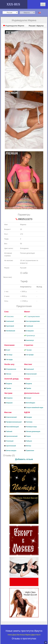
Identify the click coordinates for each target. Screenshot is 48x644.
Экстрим (8, 393)
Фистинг (28, 364)
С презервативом (33, 316)
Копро (27, 379)
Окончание (9, 345)
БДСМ (27, 412)
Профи (29, 350)
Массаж (8, 412)
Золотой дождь (12, 379)
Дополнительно (32, 393)
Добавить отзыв (24, 459)
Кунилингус (31, 336)
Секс (6, 312)
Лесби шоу (9, 364)
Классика (10, 316)
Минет (27, 312)
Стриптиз (29, 345)
